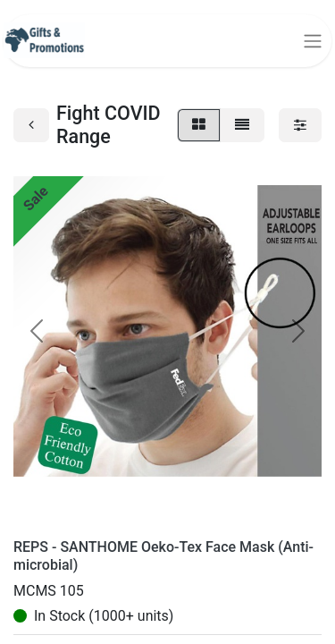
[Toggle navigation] (313, 41)
